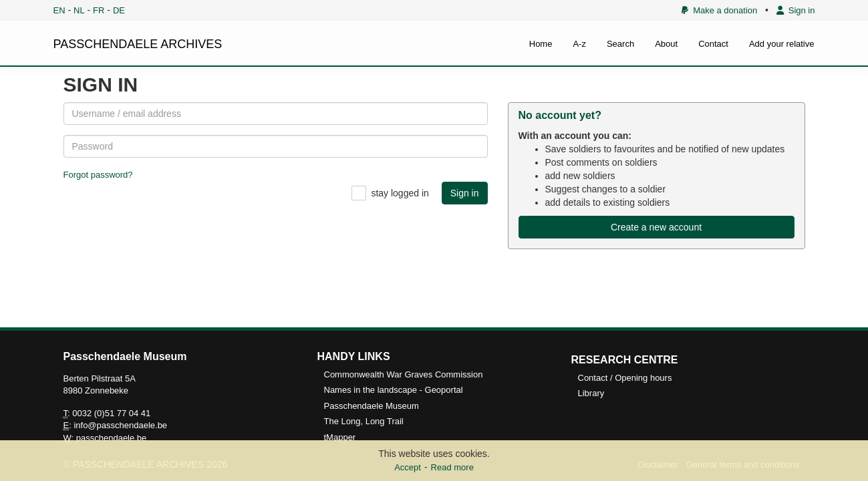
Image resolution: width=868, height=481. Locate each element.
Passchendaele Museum (372, 406)
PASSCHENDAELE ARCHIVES (138, 44)
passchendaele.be (112, 438)
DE (119, 10)
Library (591, 393)
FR (99, 10)
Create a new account (656, 227)
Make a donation (719, 10)
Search (620, 44)
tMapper (340, 437)
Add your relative (782, 44)
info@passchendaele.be (120, 425)
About (666, 44)
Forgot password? (98, 175)
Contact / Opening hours (625, 378)
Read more (452, 467)
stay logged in (400, 193)
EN (59, 10)
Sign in (796, 10)
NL (79, 10)
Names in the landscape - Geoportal (394, 390)
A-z (579, 44)
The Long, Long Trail (364, 421)
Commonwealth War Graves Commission (404, 374)
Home (541, 44)
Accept (408, 467)
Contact (713, 44)
